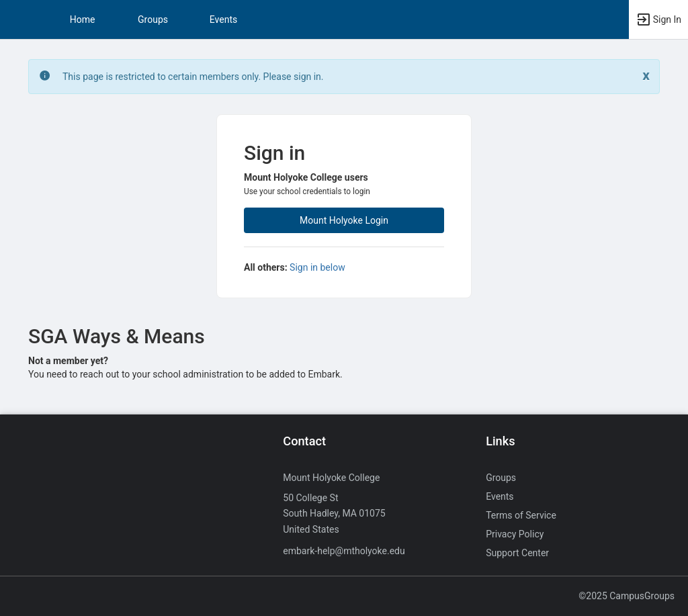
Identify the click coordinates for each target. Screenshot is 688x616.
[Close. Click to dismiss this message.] (646, 76)
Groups (153, 19)
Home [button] (83, 19)
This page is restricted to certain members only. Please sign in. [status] (193, 77)
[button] (17, 19)
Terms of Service (521, 515)
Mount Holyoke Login (344, 220)
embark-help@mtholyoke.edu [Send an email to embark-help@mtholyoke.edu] (344, 551)
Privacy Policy (515, 534)
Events (223, 19)
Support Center (517, 553)
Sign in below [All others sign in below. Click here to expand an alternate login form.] (317, 267)
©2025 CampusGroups (627, 596)
